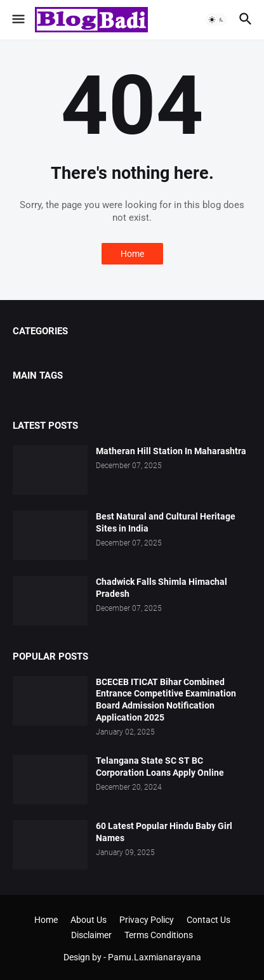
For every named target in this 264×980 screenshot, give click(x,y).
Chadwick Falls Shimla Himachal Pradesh (162, 588)
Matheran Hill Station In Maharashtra (171, 451)
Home (132, 254)
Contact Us (208, 920)
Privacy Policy (147, 920)
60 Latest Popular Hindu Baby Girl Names (164, 832)
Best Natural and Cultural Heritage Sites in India (166, 522)
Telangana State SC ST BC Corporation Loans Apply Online (160, 767)
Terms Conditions (159, 935)
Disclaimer (91, 935)
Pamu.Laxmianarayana (155, 957)
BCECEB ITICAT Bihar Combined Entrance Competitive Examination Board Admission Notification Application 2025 (166, 700)
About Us (89, 920)
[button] (17, 20)
